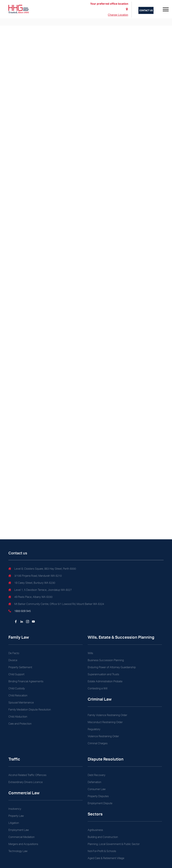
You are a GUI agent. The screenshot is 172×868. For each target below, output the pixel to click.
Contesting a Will (98, 688)
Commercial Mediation (21, 837)
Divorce (13, 660)
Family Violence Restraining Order (107, 715)
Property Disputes (98, 796)
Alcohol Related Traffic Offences (27, 775)
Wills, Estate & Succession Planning (121, 637)
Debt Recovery (96, 775)
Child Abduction (18, 717)
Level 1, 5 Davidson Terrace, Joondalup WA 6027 (40, 590)
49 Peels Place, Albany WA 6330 (30, 597)
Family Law (19, 637)
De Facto (14, 653)
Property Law (16, 816)
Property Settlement (20, 667)
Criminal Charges (98, 743)
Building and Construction (103, 837)
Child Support (16, 674)
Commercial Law (24, 793)
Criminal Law (100, 699)
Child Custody (17, 688)
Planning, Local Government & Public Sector (114, 844)
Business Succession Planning (106, 660)
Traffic (14, 759)
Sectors (95, 814)
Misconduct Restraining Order (105, 722)
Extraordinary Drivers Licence (26, 782)
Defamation (94, 782)
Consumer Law (97, 789)
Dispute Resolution (106, 759)
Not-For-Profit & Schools (102, 851)
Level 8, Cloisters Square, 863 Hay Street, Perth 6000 (42, 569)
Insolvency (15, 809)
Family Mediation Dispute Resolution (30, 710)
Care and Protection (20, 724)
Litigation (14, 823)
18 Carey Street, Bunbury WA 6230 (32, 583)
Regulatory (94, 729)
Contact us (146, 10)
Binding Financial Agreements (26, 681)
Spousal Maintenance (21, 703)
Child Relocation (18, 695)
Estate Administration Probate (105, 681)
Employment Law (19, 830)
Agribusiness (95, 830)
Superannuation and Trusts (103, 674)
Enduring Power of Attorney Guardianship (112, 667)
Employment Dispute (100, 803)
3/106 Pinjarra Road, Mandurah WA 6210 (35, 576)
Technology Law (18, 851)
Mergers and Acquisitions (23, 844)
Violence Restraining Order (103, 736)
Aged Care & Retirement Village (106, 858)
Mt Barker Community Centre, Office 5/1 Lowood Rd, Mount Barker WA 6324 (56, 604)
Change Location (118, 15)
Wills (90, 653)
